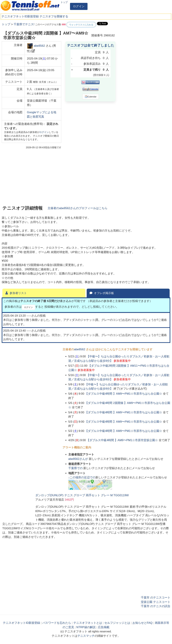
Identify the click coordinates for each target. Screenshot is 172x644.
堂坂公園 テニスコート (156, 602)
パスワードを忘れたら (57, 623)
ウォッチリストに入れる (81, 25)
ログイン (79, 6)
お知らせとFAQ (142, 623)
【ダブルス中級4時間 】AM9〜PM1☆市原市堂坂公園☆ (122, 440)
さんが (79, 459)
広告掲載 (104, 627)
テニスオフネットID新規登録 (20, 16)
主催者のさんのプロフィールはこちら (78, 208)
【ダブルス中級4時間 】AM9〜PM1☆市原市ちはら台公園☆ (124, 394)
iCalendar (91, 97)
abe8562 (39, 46)
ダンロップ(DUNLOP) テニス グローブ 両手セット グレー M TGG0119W (82, 495)
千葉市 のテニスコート (156, 598)
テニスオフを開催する (54, 16)
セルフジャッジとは (117, 623)
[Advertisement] (145, 43)
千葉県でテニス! (24, 24)
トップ (64, 2)
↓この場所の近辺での (82, 477)
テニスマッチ (86, 636)
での (76, 468)
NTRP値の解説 (86, 627)
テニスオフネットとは (88, 623)
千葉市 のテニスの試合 (156, 606)
